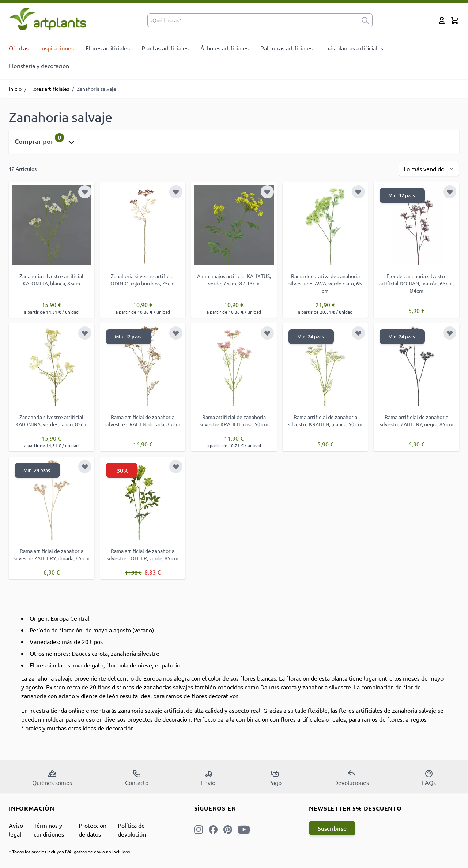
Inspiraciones (57, 48)
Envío (208, 778)
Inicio (15, 89)
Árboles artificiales (224, 48)
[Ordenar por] (429, 169)
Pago (275, 778)
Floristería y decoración (39, 66)
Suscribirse (332, 828)
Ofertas (19, 48)
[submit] (365, 20)
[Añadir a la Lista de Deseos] (85, 192)
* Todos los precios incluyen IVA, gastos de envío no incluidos (69, 852)
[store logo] (48, 19)
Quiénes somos (52, 778)
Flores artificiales (108, 48)
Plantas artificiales (165, 48)
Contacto (137, 778)
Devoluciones (352, 778)
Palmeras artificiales (286, 48)
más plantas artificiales (354, 48)
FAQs (429, 778)
